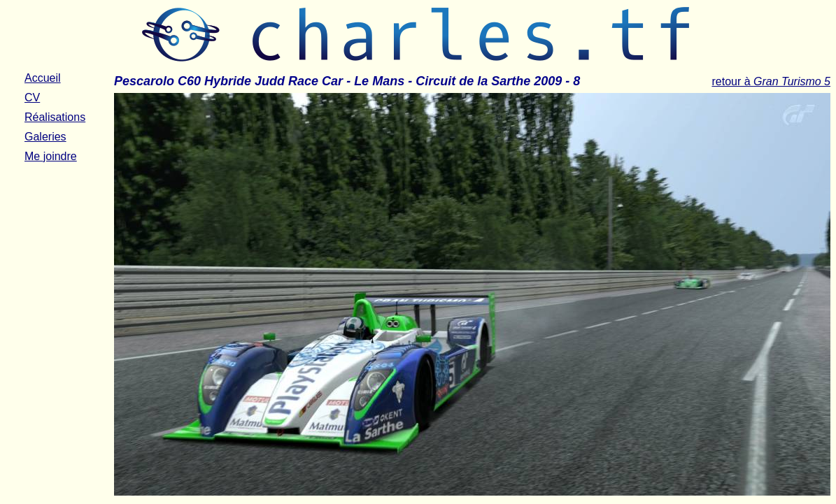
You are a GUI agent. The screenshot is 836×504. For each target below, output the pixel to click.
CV (32, 98)
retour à (771, 81)
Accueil (43, 78)
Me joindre (51, 156)
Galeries (45, 137)
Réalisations (55, 117)
